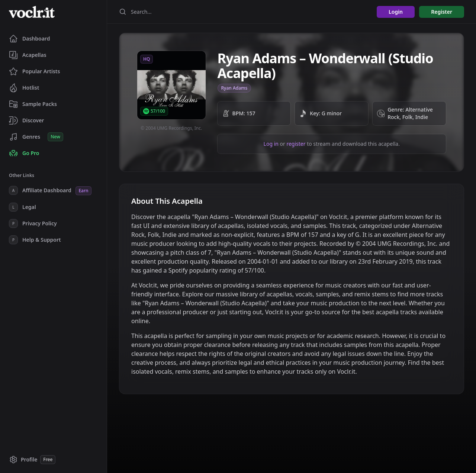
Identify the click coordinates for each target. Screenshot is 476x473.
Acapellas (28, 55)
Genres (36, 137)
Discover (26, 120)
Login (396, 12)
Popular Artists (34, 71)
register (296, 144)
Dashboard (29, 39)
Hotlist (24, 88)
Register (442, 12)
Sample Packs (33, 104)
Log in (271, 144)
